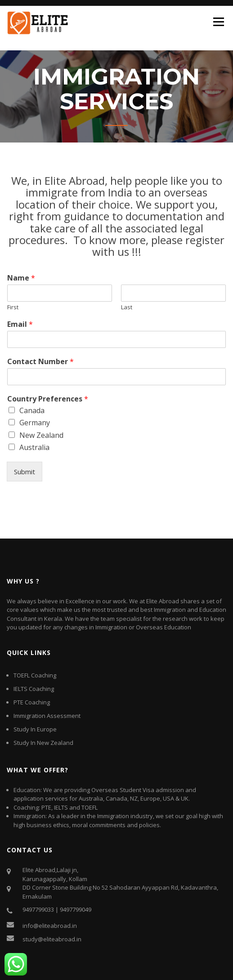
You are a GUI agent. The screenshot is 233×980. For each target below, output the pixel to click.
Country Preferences (48, 399)
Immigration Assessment (47, 716)
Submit (25, 472)
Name (21, 278)
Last (127, 307)
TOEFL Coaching (35, 675)
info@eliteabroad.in (50, 926)
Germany (35, 423)
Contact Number (40, 362)
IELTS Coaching (34, 689)
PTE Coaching (32, 702)
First (13, 307)
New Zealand (41, 435)
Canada (32, 410)
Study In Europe (35, 729)
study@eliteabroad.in (52, 939)
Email (20, 324)
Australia (34, 447)
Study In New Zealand (43, 743)
